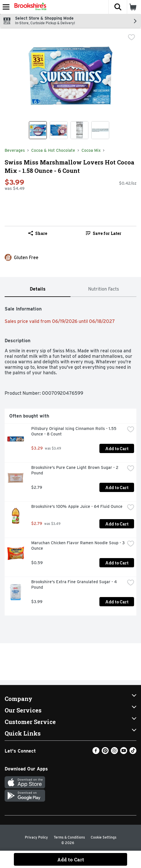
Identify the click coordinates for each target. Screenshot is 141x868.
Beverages (15, 150)
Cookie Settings (104, 837)
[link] (103, 233)
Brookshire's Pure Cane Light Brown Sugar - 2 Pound (75, 470)
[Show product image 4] (100, 130)
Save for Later (104, 233)
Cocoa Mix (91, 150)
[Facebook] (96, 752)
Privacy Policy (36, 837)
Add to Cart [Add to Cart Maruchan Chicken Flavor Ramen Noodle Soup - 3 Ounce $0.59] (117, 563)
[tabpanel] (70, 459)
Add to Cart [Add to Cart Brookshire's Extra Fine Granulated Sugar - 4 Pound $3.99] (117, 602)
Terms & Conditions (69, 837)
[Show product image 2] (59, 130)
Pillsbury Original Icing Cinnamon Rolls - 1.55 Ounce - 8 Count (74, 431)
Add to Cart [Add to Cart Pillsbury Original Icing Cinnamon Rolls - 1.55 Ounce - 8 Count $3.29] (117, 449)
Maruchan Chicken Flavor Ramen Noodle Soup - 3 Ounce (78, 546)
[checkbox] (131, 37)
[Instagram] (114, 752)
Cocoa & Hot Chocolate (53, 150)
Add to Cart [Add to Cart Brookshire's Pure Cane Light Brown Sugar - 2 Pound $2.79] (117, 488)
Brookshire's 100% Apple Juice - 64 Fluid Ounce (77, 506)
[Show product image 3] (79, 130)
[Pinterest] (105, 752)
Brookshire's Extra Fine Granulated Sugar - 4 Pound (75, 584)
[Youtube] (124, 752)
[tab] (38, 289)
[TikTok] (133, 752)
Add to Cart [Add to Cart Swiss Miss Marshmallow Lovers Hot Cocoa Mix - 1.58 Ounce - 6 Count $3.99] (71, 859)
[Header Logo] (29, 7)
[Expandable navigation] (6, 7)
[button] (118, 7)
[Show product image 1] (38, 130)
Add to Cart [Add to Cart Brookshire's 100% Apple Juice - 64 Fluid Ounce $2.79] (117, 524)
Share (38, 233)
